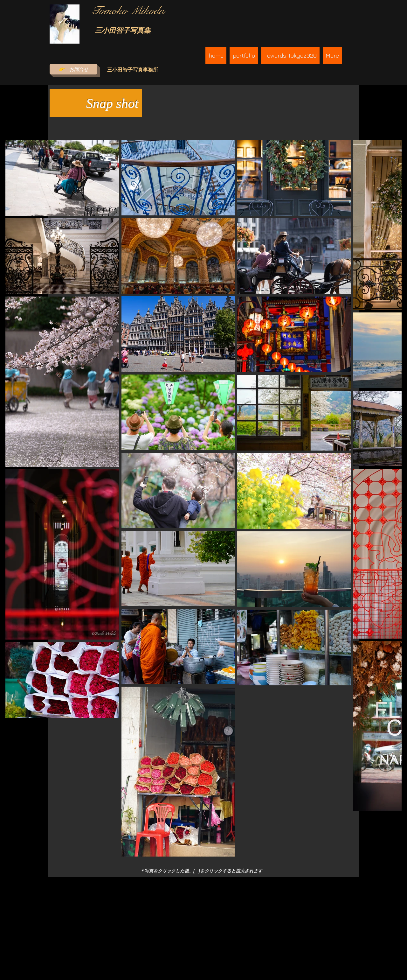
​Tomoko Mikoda (128, 11)
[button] (244, 56)
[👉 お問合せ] (73, 69)
